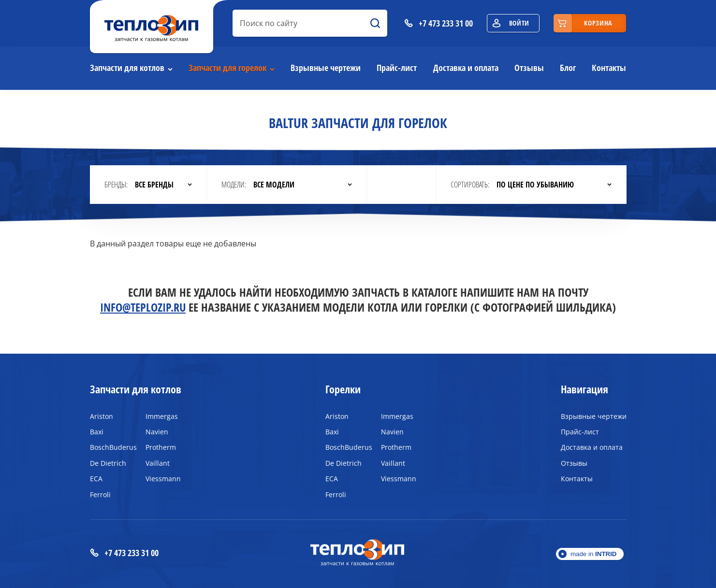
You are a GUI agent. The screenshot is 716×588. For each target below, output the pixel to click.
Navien (157, 432)
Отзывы (529, 68)
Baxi (97, 432)
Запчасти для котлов (127, 68)
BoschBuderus (110, 447)
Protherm (161, 447)
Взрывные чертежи (326, 68)
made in (594, 554)
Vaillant (158, 463)
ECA (96, 479)
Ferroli (100, 495)
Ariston (102, 416)
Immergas (162, 416)
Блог (568, 68)
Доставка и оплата (466, 68)
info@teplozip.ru (143, 307)
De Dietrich (108, 463)
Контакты (609, 68)
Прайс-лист (397, 68)
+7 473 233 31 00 (124, 553)
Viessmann (163, 479)
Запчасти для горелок (227, 68)
